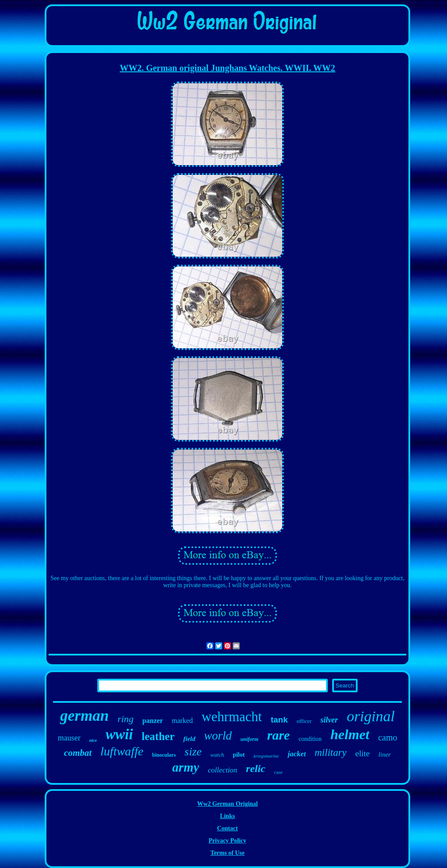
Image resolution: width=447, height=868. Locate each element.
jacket (297, 754)
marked (182, 721)
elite (363, 753)
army (186, 767)
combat (78, 753)
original (371, 716)
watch (217, 755)
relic (255, 769)
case (278, 772)
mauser (69, 738)
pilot (239, 755)
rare (279, 735)
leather (158, 736)
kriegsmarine (266, 756)
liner (385, 755)
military (331, 753)
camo (388, 737)
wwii (119, 734)
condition (310, 739)
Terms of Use (227, 853)
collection (222, 770)
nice (93, 740)
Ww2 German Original (227, 804)
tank (279, 720)
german (84, 716)
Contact (227, 828)
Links (227, 816)
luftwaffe (122, 751)
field (189, 739)
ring (126, 719)
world (218, 736)
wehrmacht (232, 717)
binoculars (164, 755)
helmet (350, 734)
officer (304, 721)
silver (329, 720)
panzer (153, 721)
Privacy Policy (227, 841)
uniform (250, 739)
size (193, 752)
